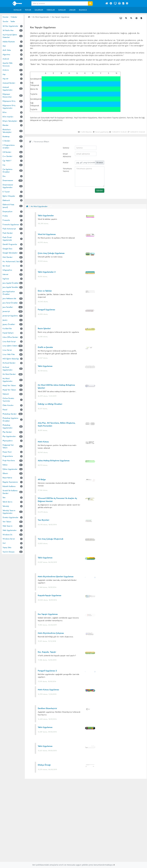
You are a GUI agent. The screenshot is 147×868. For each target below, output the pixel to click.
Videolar (51, 10)
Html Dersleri (8, 257)
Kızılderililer (7, 329)
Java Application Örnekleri (9, 293)
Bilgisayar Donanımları (7, 95)
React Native (7, 478)
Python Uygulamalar (10, 469)
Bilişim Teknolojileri (10, 121)
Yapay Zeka (7, 547)
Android (6, 59)
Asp (4, 74)
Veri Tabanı (7, 522)
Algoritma (6, 55)
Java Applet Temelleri (11, 287)
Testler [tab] (13, 21)
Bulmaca (83, 10)
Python (5, 465)
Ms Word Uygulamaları (8, 380)
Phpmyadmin (8, 441)
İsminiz (66, 148)
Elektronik (6, 200)
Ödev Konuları (8, 405)
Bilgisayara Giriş (9, 101)
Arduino (6, 70)
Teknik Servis (7, 502)
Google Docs (7, 249)
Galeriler (39, 10)
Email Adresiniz (67, 155)
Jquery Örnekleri (9, 324)
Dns (4, 176)
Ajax (4, 46)
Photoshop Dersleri (10, 414)
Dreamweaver (8, 180)
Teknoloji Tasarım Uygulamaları (9, 512)
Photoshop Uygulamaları (8, 426)
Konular (18, 10)
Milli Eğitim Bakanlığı (11, 359)
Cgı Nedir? (7, 161)
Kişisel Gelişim (8, 333)
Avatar (66, 163)
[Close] (114, 865)
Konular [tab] (6, 17)
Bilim (5, 112)
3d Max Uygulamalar (10, 26)
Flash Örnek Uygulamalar (7, 239)
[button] (128, 4)
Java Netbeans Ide (9, 298)
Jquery (5, 320)
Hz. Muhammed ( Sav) (11, 262)
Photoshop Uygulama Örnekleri (10, 419)
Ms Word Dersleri (9, 374)
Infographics (7, 270)
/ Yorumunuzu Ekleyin (39, 142)
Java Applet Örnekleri (11, 283)
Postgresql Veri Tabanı (8, 446)
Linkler (72, 10)
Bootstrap (6, 136)
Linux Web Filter (9, 354)
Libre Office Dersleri (10, 337)
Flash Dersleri (8, 233)
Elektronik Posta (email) (8, 206)
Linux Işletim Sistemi (10, 346)
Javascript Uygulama (10, 316)
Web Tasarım (8, 526)
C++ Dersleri (7, 156)
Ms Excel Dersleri (9, 363)
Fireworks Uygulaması (11, 225)
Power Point (7, 452)
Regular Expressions (10, 482)
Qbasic (5, 473)
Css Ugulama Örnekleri (7, 171)
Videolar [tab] (14, 17)
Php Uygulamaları (9, 436)
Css (4, 165)
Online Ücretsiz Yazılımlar (8, 400)
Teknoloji (6, 506)
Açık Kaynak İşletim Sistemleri (10, 36)
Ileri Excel (6, 266)
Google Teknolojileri (10, 253)
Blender (6, 125)
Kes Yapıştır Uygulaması (61, 17)
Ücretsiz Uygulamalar (10, 517)
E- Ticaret (6, 192)
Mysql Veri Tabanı (9, 390)
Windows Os (7, 535)
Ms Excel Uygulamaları (8, 369)
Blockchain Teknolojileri (7, 131)
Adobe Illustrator (9, 42)
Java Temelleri (8, 307)
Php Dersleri (7, 432)
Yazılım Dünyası (9, 552)
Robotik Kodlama (9, 486)
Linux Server (7, 350)
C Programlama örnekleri (9, 146)
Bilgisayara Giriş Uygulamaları (9, 107)
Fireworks (6, 220)
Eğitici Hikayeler (9, 196)
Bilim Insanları (8, 117)
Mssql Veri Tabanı (9, 385)
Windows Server (9, 539)
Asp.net (5, 79)
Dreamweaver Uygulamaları (8, 186)
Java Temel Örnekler (10, 303)
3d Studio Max (8, 30)
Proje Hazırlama (9, 460)
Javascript (6, 311)
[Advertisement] (86, 801)
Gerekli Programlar (10, 244)
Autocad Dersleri (9, 83)
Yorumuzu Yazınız (67, 170)
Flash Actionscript (9, 229)
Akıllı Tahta (7, 50)
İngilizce (6, 279)
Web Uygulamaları (10, 530)
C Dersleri (6, 141)
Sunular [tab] (6, 21)
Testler (28, 10)
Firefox (5, 216)
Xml (4, 543)
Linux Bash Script (9, 342)
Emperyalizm (8, 212)
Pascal (5, 410)
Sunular (62, 10)
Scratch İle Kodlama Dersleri (10, 492)
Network (6, 394)
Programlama (8, 456)
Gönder (100, 190)
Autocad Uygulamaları (8, 88)
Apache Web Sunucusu (8, 64)
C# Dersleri (7, 152)
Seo (4, 497)
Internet (5, 274)
